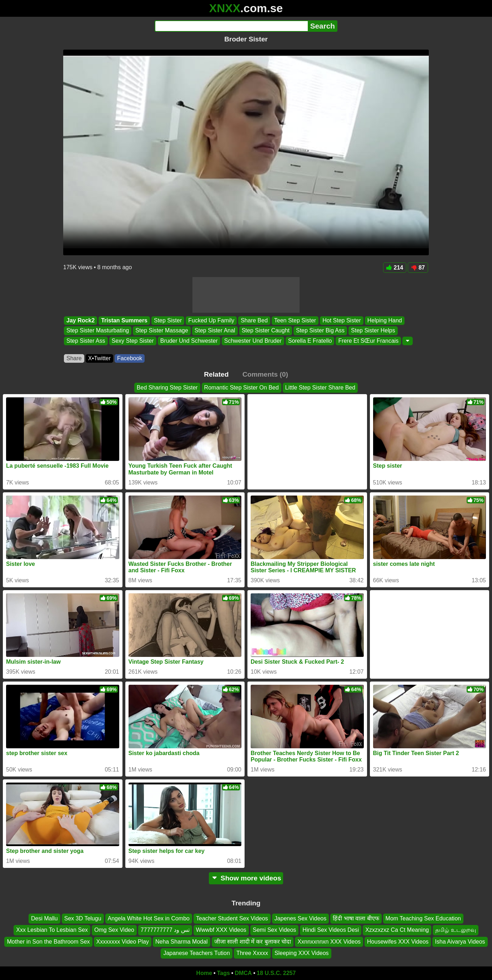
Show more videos (246, 878)
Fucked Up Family (211, 320)
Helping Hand (385, 320)
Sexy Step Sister (133, 341)
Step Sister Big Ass (320, 331)
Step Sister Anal (215, 331)
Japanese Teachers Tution (197, 953)
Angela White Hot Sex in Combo (149, 918)
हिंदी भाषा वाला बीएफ (356, 918)
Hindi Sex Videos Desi (331, 930)
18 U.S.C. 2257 (276, 973)
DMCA (243, 973)
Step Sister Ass (86, 341)
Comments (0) (265, 374)
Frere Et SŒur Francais (368, 341)
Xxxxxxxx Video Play (123, 941)
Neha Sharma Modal (182, 941)
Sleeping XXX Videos (302, 953)
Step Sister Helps (373, 331)
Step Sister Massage (162, 331)
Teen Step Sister (295, 320)
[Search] (231, 26)
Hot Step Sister (342, 320)
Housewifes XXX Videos (398, 941)
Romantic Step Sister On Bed (242, 388)
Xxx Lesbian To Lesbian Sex (52, 930)
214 (395, 268)
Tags (224, 973)
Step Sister (168, 320)
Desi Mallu (44, 918)
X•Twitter (99, 358)
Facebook (130, 358)
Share (74, 358)
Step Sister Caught (266, 331)
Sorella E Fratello (310, 341)
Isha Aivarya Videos (460, 941)
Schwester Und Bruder (253, 341)
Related (216, 374)
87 (418, 268)
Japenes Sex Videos (301, 918)
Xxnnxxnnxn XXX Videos (329, 941)
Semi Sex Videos (275, 930)
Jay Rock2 (81, 320)
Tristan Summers (124, 320)
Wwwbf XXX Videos (221, 930)
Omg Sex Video (114, 930)
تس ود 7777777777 (165, 930)
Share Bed (254, 320)
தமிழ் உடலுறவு (455, 930)
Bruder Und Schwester (189, 341)
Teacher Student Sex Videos (232, 918)
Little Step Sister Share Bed (320, 388)
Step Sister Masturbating (98, 331)
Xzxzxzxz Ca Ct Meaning (397, 930)
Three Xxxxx (252, 953)
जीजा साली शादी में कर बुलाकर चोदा (253, 941)
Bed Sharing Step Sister (167, 388)
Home (204, 973)
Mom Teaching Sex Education (423, 918)
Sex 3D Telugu (83, 918)
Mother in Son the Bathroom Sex (48, 941)
